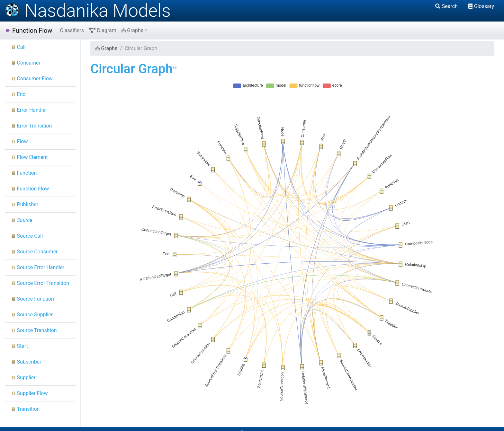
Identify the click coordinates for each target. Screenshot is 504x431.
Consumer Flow (32, 79)
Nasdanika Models (88, 11)
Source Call (27, 236)
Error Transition (32, 126)
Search (446, 6)
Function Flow (29, 31)
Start (20, 346)
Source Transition (34, 330)
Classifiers (72, 30)
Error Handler (29, 110)
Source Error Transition (40, 283)
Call (18, 47)
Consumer (26, 63)
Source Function (33, 299)
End (18, 94)
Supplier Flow (29, 393)
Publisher (25, 204)
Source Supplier (32, 315)
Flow (19, 141)
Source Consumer (35, 252)
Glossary (481, 6)
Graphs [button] (132, 30)
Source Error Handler (38, 267)
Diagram (103, 30)
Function (24, 173)
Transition (25, 409)
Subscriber (26, 362)
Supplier (23, 378)
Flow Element (30, 157)
